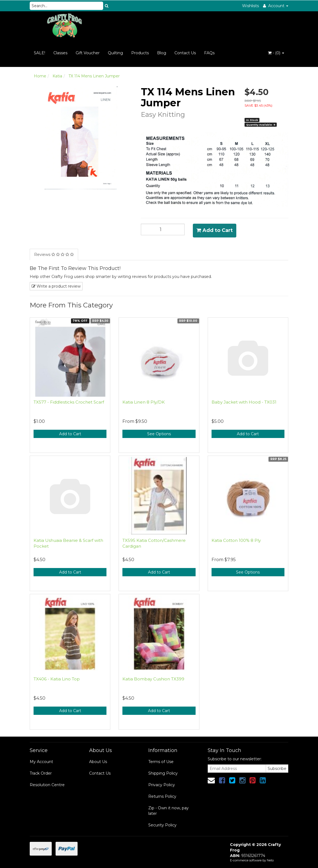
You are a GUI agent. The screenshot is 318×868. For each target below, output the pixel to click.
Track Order (41, 773)
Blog (162, 53)
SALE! (39, 53)
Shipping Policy (163, 773)
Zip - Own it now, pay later (168, 811)
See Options (159, 434)
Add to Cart (215, 230)
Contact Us (185, 53)
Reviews (54, 255)
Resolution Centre (47, 785)
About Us (98, 762)
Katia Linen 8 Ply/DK (144, 402)
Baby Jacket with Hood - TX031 (244, 402)
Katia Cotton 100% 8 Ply (236, 540)
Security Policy (162, 825)
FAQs (209, 53)
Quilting (115, 53)
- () (276, 53)
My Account (41, 762)
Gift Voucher (88, 53)
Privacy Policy (162, 785)
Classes (60, 53)
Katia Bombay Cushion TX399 (153, 679)
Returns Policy (162, 796)
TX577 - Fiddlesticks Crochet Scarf (69, 402)
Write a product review (56, 286)
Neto (270, 860)
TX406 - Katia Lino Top (57, 679)
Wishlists (250, 6)
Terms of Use (161, 762)
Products (140, 53)
